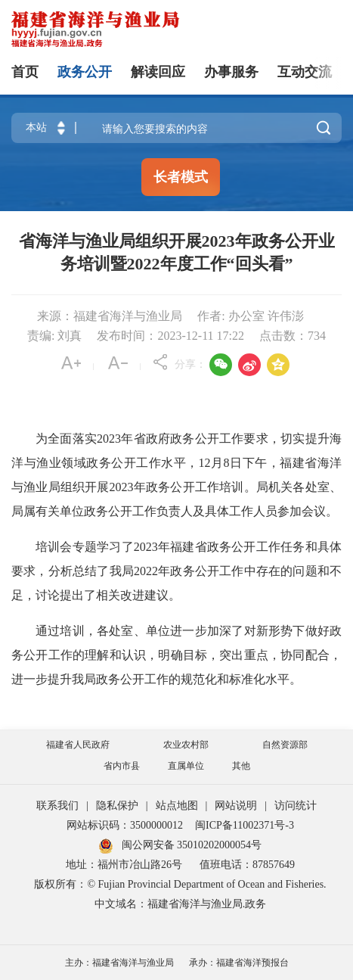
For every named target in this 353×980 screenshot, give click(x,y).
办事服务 (231, 72)
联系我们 (57, 806)
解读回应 (158, 72)
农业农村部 (186, 745)
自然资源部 (285, 745)
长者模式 (181, 177)
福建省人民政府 (78, 745)
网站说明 (236, 806)
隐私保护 (117, 806)
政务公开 (85, 72)
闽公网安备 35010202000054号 (192, 845)
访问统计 (296, 806)
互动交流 (305, 72)
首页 (25, 72)
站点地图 (177, 806)
